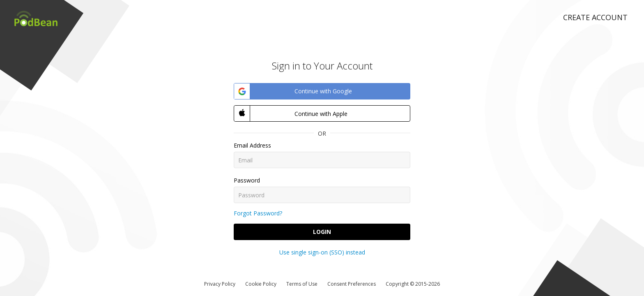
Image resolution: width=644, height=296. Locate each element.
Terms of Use (302, 284)
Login (322, 232)
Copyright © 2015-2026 (413, 284)
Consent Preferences (352, 284)
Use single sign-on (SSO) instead (322, 252)
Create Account (595, 17)
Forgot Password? (258, 213)
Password (247, 180)
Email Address (252, 145)
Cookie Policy (261, 284)
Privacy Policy (220, 284)
